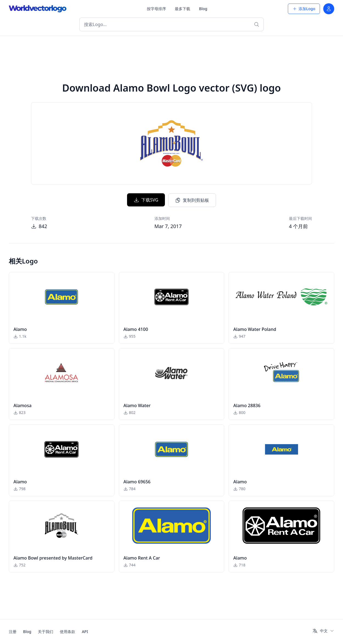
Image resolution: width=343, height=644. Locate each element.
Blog (203, 9)
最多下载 (182, 9)
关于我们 (46, 632)
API (85, 632)
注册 (13, 632)
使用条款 (68, 632)
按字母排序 (156, 9)
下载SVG (146, 200)
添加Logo (304, 9)
